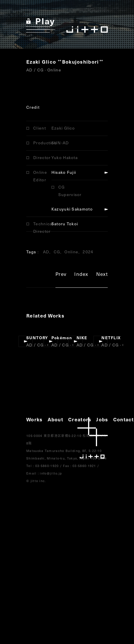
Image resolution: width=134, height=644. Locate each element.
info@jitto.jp (51, 473)
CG (57, 252)
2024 (88, 252)
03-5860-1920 (47, 466)
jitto (93, 438)
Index (81, 275)
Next (102, 275)
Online (71, 252)
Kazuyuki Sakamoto (72, 209)
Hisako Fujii (64, 172)
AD (46, 252)
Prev (61, 275)
